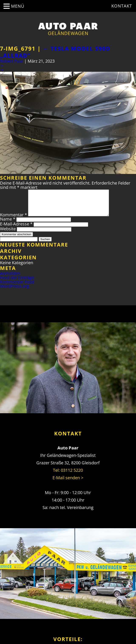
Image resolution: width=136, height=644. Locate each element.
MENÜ (18, 6)
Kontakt (122, 6)
